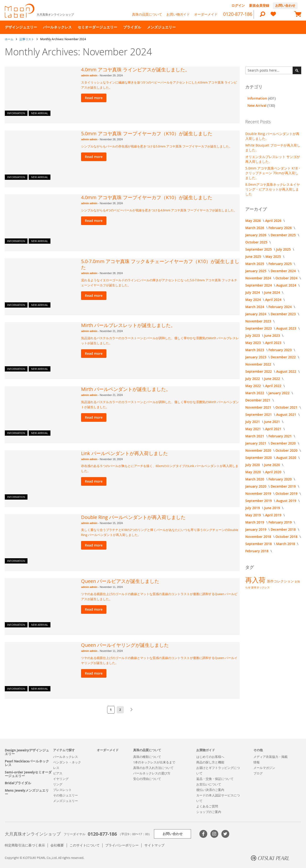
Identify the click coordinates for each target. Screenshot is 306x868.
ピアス (58, 773)
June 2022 (273, 379)
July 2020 (253, 465)
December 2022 (284, 357)
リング (58, 784)
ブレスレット (62, 790)
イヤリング (61, 779)
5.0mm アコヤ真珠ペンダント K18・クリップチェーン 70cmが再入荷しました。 (273, 173)
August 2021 (287, 414)
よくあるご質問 (207, 806)
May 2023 (254, 343)
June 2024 (273, 292)
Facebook (203, 834)
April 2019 (274, 515)
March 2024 (255, 307)
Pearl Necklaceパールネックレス (27, 763)
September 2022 (259, 371)
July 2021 (253, 422)
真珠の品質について (147, 14)
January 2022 (279, 393)
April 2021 (274, 429)
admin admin (90, 75)
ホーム (9, 39)
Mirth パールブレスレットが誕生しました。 (128, 325)
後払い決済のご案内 (210, 790)
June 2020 (273, 465)
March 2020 (255, 479)
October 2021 (287, 407)
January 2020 (256, 486)
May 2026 (254, 221)
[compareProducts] (285, 14)
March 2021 (255, 436)
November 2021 (259, 407)
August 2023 (287, 328)
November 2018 (259, 537)
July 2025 (284, 249)
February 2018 (257, 551)
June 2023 (273, 335)
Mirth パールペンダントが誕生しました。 (126, 389)
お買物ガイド (206, 750)
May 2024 (254, 300)
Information (16, 113)
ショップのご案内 (209, 812)
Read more (94, 98)
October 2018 (287, 537)
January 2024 (256, 314)
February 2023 (281, 350)
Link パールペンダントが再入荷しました (124, 453)
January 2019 (256, 529)
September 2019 (259, 501)
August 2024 (287, 285)
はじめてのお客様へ (210, 757)
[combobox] (273, 70)
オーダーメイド (206, 14)
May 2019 (254, 515)
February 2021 (281, 436)
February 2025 (281, 264)
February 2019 (281, 522)
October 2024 (287, 278)
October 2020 (287, 450)
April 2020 (274, 472)
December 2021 (258, 400)
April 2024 (274, 300)
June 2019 (273, 508)
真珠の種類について (147, 757)
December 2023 (284, 314)
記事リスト (27, 39)
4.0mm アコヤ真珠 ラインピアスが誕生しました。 (135, 70)
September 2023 (259, 328)
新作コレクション (281, 581)
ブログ (258, 773)
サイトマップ (154, 845)
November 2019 (259, 493)
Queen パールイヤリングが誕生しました (125, 645)
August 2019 (287, 501)
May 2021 (254, 429)
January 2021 (256, 443)
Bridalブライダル (18, 783)
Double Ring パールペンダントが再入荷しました (133, 517)
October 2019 (287, 493)
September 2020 (259, 458)
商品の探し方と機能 (210, 762)
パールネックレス (66, 757)
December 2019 (284, 486)
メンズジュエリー (66, 801)
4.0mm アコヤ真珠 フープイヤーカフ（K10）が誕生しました (147, 197)
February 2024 (281, 307)
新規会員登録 (259, 5)
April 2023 (274, 343)
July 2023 (253, 335)
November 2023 (259, 321)
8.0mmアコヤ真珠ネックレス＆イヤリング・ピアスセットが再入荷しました (273, 189)
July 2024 (253, 292)
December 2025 (284, 235)
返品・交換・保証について (215, 779)
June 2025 (254, 256)
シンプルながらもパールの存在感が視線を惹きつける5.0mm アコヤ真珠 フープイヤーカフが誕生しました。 (157, 146)
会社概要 (57, 845)
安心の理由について (147, 779)
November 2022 (259, 364)
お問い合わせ (285, 5)
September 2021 (259, 414)
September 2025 (259, 249)
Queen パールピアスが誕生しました (120, 581)
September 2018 (259, 544)
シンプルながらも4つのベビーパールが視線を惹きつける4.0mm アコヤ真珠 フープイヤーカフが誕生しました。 (159, 210)
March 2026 (255, 228)
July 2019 (253, 508)
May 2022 (254, 386)
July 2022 (253, 379)
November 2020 (259, 450)
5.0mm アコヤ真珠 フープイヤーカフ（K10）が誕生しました (147, 133)
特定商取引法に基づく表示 (25, 845)
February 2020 (281, 479)
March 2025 (255, 264)
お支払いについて (209, 784)
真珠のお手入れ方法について (153, 768)
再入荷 (256, 580)
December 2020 (284, 443)
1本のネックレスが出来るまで (154, 762)
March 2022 (255, 393)
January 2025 (256, 271)
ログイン (238, 5)
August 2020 (287, 458)
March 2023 (255, 350)
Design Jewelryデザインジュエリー (27, 752)
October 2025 (257, 242)
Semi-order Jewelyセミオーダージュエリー (28, 774)
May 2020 (254, 472)
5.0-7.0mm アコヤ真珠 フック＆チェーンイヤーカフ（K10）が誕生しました (160, 264)
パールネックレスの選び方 (152, 773)
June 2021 (273, 422)
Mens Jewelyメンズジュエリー (27, 792)
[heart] (273, 16)
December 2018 (284, 529)
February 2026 (281, 228)
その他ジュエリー (66, 795)
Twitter (225, 834)
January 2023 (256, 357)
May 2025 (274, 256)
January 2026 (256, 235)
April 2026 (274, 221)
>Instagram (214, 834)
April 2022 (274, 386)
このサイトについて (85, 845)
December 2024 (284, 271)
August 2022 (287, 371)
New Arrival (40, 113)
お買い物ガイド (178, 14)
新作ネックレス (260, 587)
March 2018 (286, 544)
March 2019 (255, 522)
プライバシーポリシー (122, 845)
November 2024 (259, 278)
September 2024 (259, 285)
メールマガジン (264, 768)
